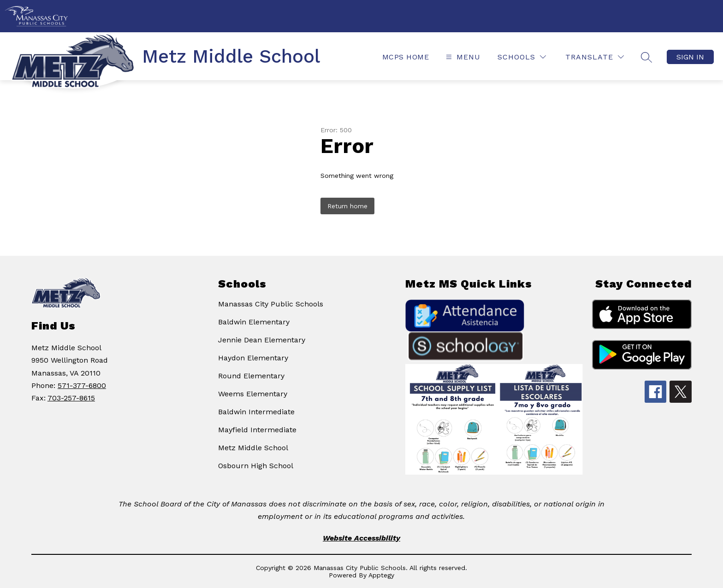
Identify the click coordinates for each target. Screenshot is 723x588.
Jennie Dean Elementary (262, 340)
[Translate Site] (595, 57)
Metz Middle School (253, 448)
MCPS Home (406, 57)
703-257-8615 (71, 398)
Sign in (690, 57)
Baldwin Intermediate (256, 412)
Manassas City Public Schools (271, 304)
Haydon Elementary (253, 358)
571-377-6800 (82, 385)
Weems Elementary (253, 394)
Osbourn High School (256, 466)
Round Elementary (251, 376)
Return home (347, 206)
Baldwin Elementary (254, 322)
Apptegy (381, 575)
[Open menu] (462, 57)
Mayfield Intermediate (257, 430)
